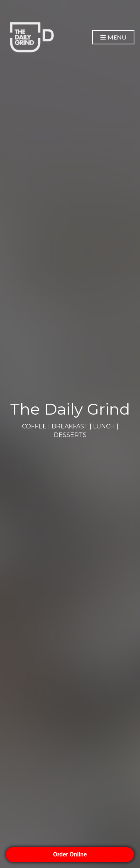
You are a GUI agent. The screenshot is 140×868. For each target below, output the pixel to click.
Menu (113, 37)
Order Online (70, 854)
